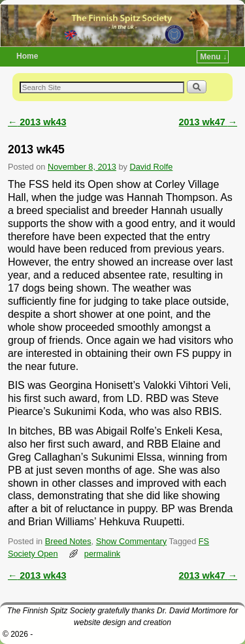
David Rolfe (151, 167)
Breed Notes (68, 541)
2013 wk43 (37, 122)
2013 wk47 (208, 122)
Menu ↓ (213, 57)
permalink (102, 554)
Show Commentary (131, 541)
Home (27, 56)
